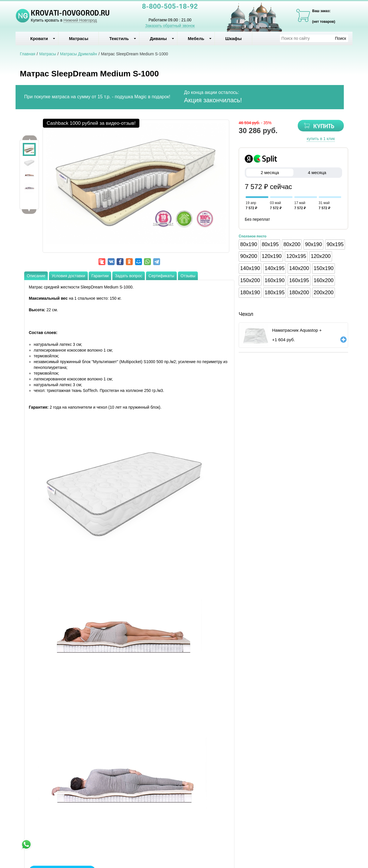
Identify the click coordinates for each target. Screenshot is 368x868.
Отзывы (188, 276)
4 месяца (317, 172)
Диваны (162, 38)
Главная (27, 54)
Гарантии (100, 276)
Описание (36, 276)
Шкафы (233, 38)
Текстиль (123, 38)
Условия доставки (68, 276)
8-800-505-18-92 (170, 7)
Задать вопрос (129, 276)
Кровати (43, 38)
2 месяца (270, 172)
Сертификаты (161, 276)
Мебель (200, 38)
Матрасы (78, 38)
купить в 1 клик (321, 139)
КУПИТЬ (324, 127)
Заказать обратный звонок (170, 26)
